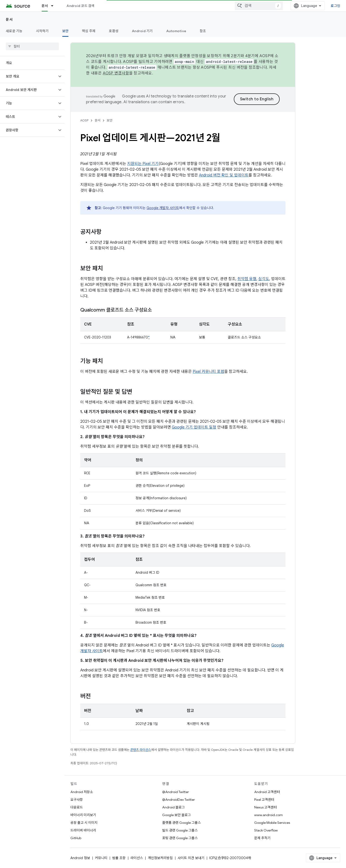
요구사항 (77, 800)
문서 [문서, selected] (45, 6)
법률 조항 (119, 858)
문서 (9, 19)
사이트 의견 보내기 (191, 858)
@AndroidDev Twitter (179, 800)
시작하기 (42, 31)
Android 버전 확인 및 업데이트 (224, 175)
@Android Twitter (176, 792)
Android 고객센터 (267, 792)
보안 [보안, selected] (65, 31)
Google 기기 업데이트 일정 (194, 427)
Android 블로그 (173, 807)
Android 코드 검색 (80, 6)
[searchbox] (32, 46)
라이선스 (137, 858)
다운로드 (77, 807)
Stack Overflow (266, 830)
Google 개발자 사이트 (163, 208)
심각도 (264, 279)
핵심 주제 (89, 31)
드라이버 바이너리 (83, 830)
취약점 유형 (247, 279)
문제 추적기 (262, 838)
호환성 (114, 31)
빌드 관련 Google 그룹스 (180, 830)
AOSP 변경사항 (116, 73)
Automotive (176, 31)
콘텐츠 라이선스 (141, 750)
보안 (110, 120)
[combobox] (259, 6)
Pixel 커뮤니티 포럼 (208, 372)
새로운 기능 (14, 31)
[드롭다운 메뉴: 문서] (54, 6)
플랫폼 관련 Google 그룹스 (182, 823)
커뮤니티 (101, 858)
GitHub (76, 838)
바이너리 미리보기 (83, 815)
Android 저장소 (82, 792)
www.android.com (269, 815)
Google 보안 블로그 (176, 815)
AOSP (84, 120)
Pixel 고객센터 (264, 800)
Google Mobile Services (272, 823)
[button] (28, 76)
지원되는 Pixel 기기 (143, 164)
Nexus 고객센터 (266, 807)
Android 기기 (142, 31)
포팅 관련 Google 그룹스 (180, 838)
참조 (203, 31)
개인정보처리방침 (160, 858)
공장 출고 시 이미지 (84, 823)
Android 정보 (80, 858)
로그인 (335, 6)
